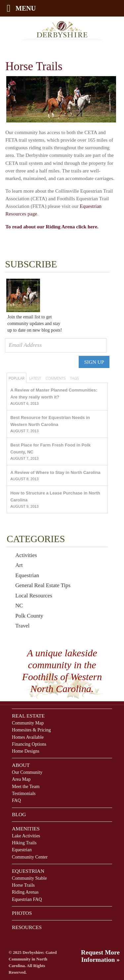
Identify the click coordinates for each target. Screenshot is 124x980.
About (21, 765)
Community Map (28, 723)
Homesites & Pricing (31, 730)
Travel (22, 626)
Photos (22, 913)
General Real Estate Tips (43, 585)
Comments (56, 378)
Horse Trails (23, 885)
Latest (35, 378)
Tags (74, 378)
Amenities (26, 829)
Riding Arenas (25, 892)
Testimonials (24, 793)
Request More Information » (100, 956)
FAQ (16, 800)
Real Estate (28, 716)
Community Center (30, 857)
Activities (26, 555)
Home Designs (26, 751)
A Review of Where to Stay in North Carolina (55, 472)
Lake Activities (26, 836)
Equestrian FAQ (27, 899)
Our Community (27, 772)
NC (19, 606)
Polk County (29, 616)
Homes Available (28, 737)
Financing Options (29, 744)
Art (19, 565)
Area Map (21, 779)
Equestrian (27, 575)
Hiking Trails (24, 843)
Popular (17, 378)
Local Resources (34, 596)
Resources (27, 927)
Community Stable (29, 878)
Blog (19, 814)
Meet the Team (26, 786)
